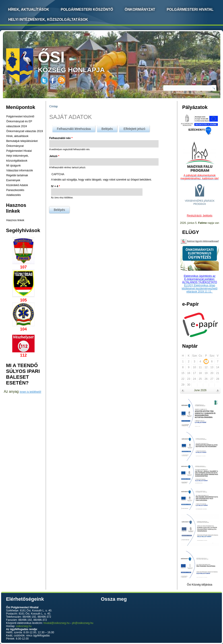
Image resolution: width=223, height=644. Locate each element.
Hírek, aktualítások (17, 136)
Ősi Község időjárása (199, 585)
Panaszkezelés (15, 190)
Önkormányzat (140, 9)
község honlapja (82, 61)
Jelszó (54, 156)
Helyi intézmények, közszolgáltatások (48, 20)
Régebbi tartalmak (17, 175)
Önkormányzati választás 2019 (25, 131)
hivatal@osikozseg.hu (57, 623)
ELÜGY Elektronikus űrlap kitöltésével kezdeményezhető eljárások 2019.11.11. (200, 289)
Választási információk (20, 170)
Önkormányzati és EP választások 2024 (19, 124)
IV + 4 (56, 186)
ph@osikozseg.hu (83, 623)
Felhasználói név (61, 138)
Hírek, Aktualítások (29, 9)
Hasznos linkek (15, 220)
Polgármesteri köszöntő (87, 9)
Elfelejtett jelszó (134, 129)
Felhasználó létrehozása (74, 129)
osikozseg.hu (24, 626)
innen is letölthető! (30, 392)
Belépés (109, 128)
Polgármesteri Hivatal (190, 9)
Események (13, 180)
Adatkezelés (13, 195)
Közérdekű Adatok (17, 185)
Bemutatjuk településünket (22, 141)
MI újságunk (13, 166)
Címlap (54, 106)
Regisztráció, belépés (200, 216)
